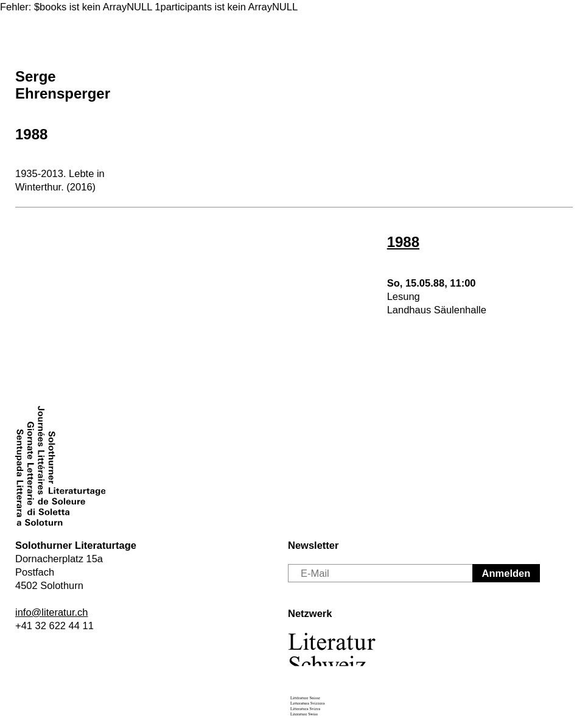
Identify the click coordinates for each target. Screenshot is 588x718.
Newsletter (313, 545)
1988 (31, 134)
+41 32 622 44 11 (54, 626)
